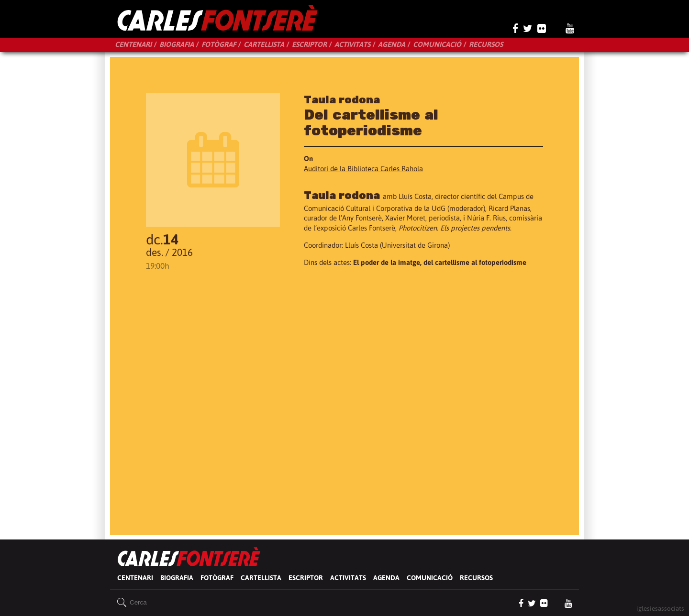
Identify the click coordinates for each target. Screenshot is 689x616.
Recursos (486, 44)
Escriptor (309, 44)
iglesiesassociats (660, 608)
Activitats (352, 44)
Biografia (177, 44)
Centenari (133, 44)
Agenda (392, 44)
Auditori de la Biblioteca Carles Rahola (363, 169)
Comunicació (437, 44)
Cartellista (264, 44)
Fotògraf (219, 44)
